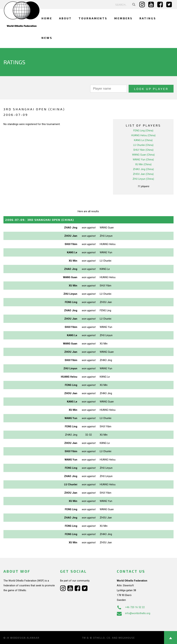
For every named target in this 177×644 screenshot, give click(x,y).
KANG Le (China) (143, 140)
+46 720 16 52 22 (131, 607)
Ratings (148, 18)
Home (47, 18)
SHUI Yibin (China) (143, 150)
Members (123, 18)
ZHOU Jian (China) (143, 174)
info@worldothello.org (134, 613)
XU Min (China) (143, 164)
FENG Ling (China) (143, 131)
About (65, 18)
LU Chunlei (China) (143, 145)
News (47, 38)
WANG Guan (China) (143, 155)
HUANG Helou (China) (143, 135)
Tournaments (93, 18)
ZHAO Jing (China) (143, 169)
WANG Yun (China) (143, 160)
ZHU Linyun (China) (143, 179)
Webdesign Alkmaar (25, 638)
